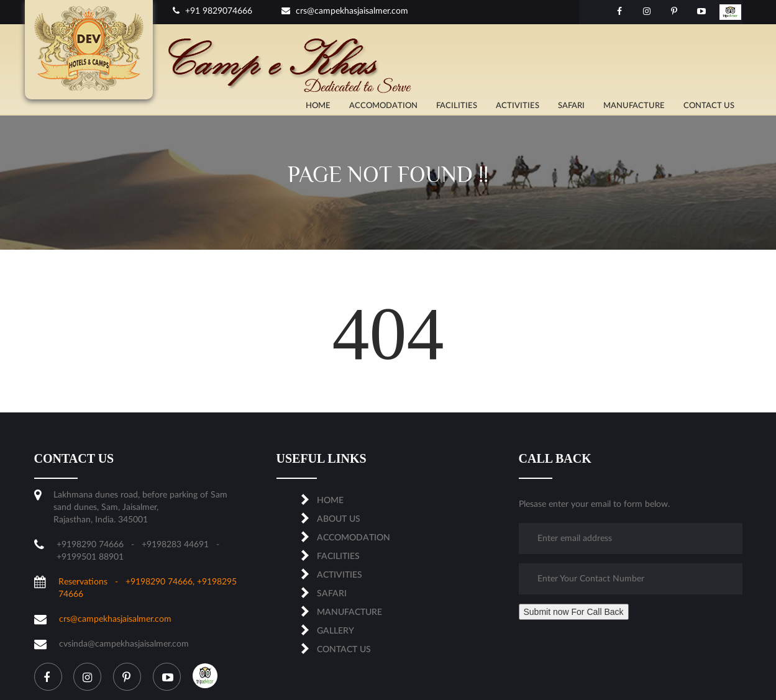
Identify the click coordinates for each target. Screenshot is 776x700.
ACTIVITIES (518, 106)
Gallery (336, 631)
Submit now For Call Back (574, 612)
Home (318, 106)
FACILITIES (457, 106)
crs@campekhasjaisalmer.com (345, 11)
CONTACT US (709, 106)
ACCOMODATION (383, 106)
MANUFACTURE (634, 106)
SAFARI (571, 106)
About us (339, 519)
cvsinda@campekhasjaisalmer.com (124, 644)
